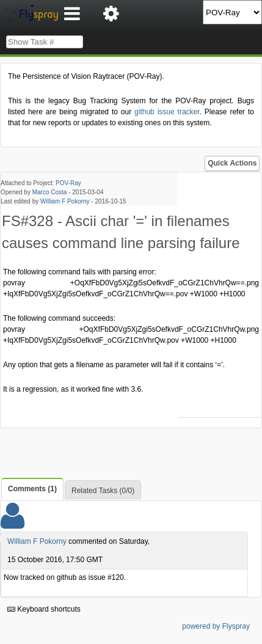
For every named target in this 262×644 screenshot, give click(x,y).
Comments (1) (32, 489)
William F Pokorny (65, 201)
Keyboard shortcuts (44, 609)
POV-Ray (68, 183)
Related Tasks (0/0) (103, 491)
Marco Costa (50, 192)
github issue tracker (167, 112)
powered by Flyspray (216, 626)
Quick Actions (232, 163)
